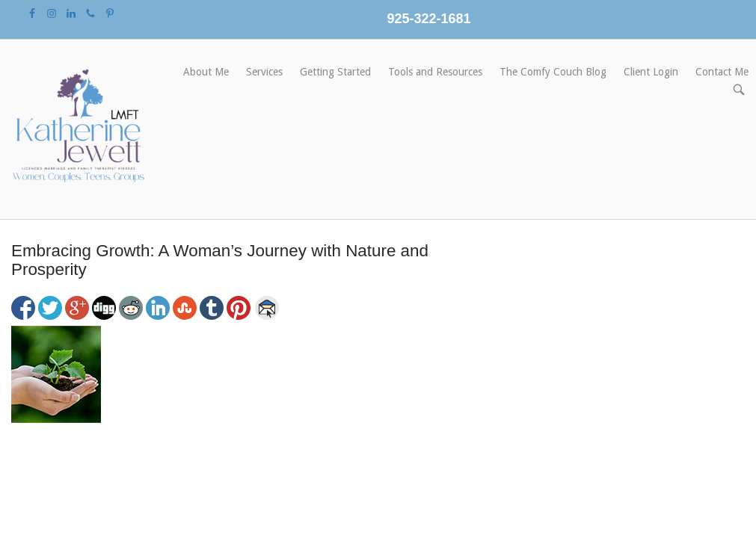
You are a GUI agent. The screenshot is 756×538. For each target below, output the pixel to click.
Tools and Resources (435, 72)
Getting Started (335, 72)
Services (264, 72)
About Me (206, 72)
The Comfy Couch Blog (553, 72)
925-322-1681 (428, 19)
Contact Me (722, 72)
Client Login (651, 72)
